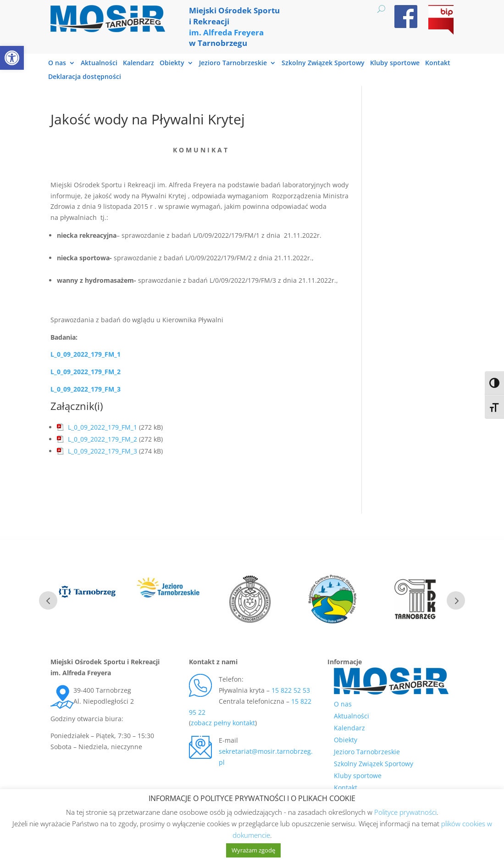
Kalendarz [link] (138, 63)
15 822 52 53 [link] (291, 690)
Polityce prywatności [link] (405, 812)
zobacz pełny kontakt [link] (223, 723)
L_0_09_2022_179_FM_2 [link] (86, 372)
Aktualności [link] (99, 63)
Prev (48, 600)
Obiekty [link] (172, 63)
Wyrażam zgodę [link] (253, 850)
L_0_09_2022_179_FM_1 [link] (86, 354)
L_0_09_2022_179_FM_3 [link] (102, 451)
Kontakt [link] (438, 63)
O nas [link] (57, 63)
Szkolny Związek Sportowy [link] (323, 63)
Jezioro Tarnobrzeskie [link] (233, 63)
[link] (12, 58)
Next (456, 600)
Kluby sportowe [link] (395, 63)
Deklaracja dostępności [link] (85, 77)
